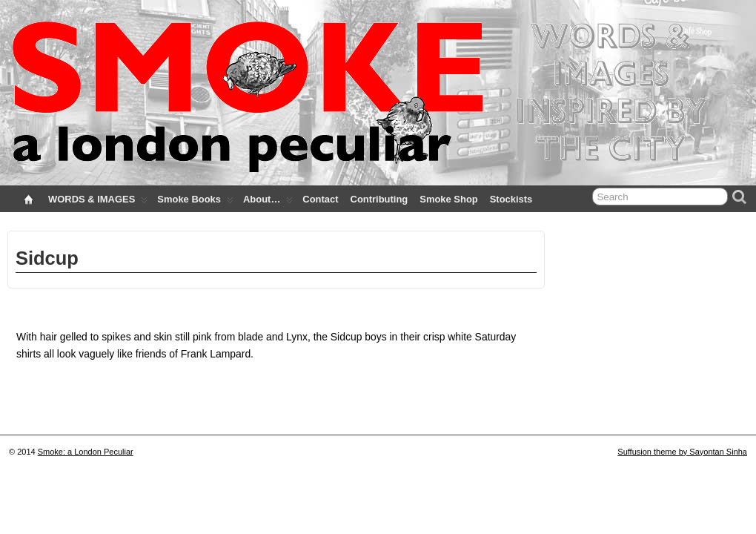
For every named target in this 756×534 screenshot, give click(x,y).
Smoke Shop (448, 199)
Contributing (379, 199)
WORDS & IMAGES (98, 202)
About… (268, 202)
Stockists (511, 199)
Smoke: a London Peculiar (86, 452)
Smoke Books (195, 202)
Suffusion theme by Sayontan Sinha (682, 452)
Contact (320, 199)
